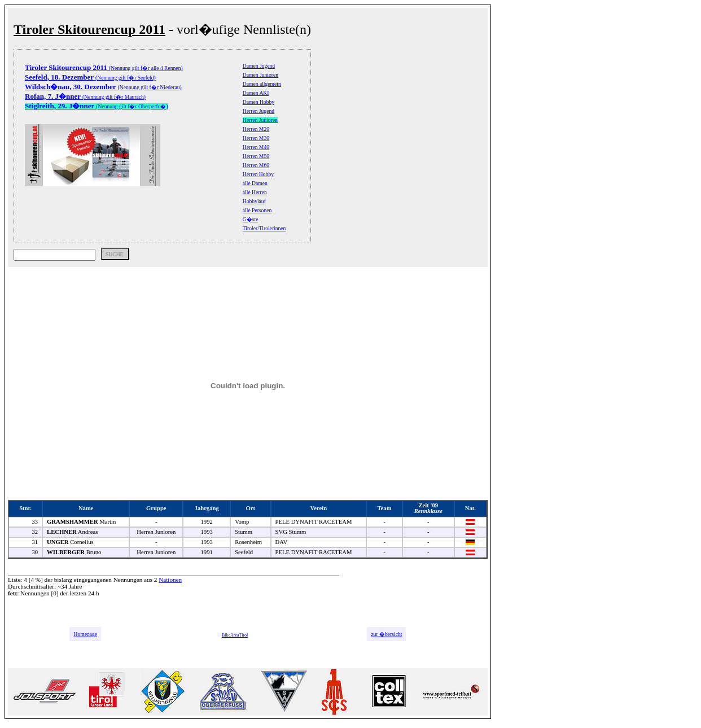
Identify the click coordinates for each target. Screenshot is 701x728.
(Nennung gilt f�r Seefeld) (90, 78)
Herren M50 (256, 156)
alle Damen (255, 183)
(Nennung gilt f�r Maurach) (85, 97)
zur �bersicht (386, 634)
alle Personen (257, 210)
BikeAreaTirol (235, 635)
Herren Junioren (260, 120)
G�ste (251, 219)
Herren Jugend (259, 111)
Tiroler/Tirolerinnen (264, 228)
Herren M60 (256, 165)
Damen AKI (256, 93)
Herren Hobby (258, 174)
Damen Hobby (259, 102)
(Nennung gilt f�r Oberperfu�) (97, 106)
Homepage (85, 634)
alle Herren (255, 192)
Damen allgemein (262, 84)
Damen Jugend (259, 66)
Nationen (170, 580)
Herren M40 (256, 147)
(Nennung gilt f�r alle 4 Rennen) (104, 68)
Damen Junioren (260, 75)
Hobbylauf (254, 201)
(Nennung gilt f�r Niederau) (103, 87)
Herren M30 (256, 138)
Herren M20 (256, 129)
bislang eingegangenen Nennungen (98, 580)
